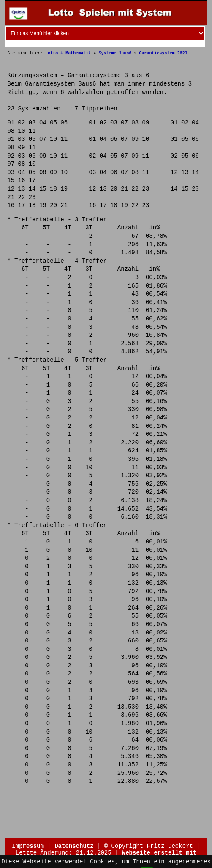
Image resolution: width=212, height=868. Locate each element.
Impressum (28, 846)
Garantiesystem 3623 (163, 53)
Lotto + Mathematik (68, 53)
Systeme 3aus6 (115, 53)
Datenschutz (74, 846)
